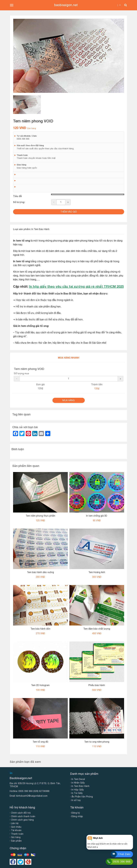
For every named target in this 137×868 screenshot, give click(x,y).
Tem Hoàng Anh (97, 572)
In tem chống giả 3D (97, 516)
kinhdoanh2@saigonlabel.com (32, 796)
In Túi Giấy (77, 793)
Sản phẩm (16, 841)
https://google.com (28, 862)
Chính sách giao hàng (22, 820)
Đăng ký (76, 813)
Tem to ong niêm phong (97, 742)
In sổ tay (76, 800)
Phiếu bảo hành (97, 685)
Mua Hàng (68, 400)
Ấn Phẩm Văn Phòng (82, 797)
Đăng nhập (77, 816)
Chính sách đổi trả (21, 813)
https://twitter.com (20, 862)
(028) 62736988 (41, 791)
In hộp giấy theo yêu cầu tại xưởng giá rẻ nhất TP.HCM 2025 (76, 286)
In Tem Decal (78, 779)
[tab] (27, 105)
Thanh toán (17, 834)
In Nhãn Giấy (78, 783)
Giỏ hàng (16, 837)
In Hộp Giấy (78, 790)
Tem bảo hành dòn (40, 629)
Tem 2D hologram (40, 685)
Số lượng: (19, 202)
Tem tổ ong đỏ (40, 742)
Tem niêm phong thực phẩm (40, 516)
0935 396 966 (25, 791)
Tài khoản (16, 830)
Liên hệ (15, 823)
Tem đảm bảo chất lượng (97, 629)
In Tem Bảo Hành (40, 229)
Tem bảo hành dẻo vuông (40, 572)
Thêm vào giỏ (69, 212)
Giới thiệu (16, 827)
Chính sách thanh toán (23, 816)
